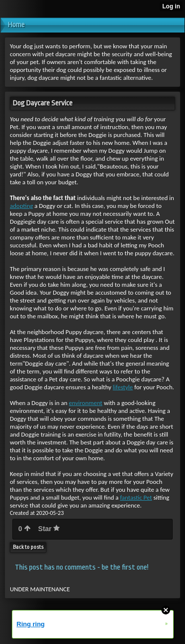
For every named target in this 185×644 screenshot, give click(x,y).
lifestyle (123, 387)
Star (49, 529)
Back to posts (28, 547)
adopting (21, 206)
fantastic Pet (136, 497)
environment (86, 403)
